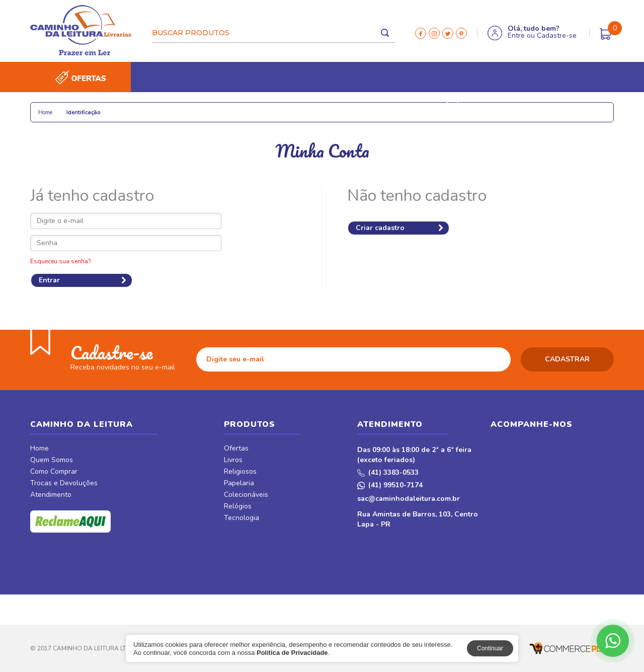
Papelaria (146, 107)
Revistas (412, 107)
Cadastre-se (557, 35)
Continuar (490, 648)
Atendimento (51, 495)
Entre (516, 35)
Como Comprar (54, 472)
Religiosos (95, 107)
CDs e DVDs (363, 107)
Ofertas (236, 449)
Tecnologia (308, 107)
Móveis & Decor (490, 107)
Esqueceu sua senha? (61, 261)
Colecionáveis (202, 107)
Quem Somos (52, 461)
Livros (50, 107)
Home (39, 449)
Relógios (257, 107)
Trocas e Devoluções (64, 484)
